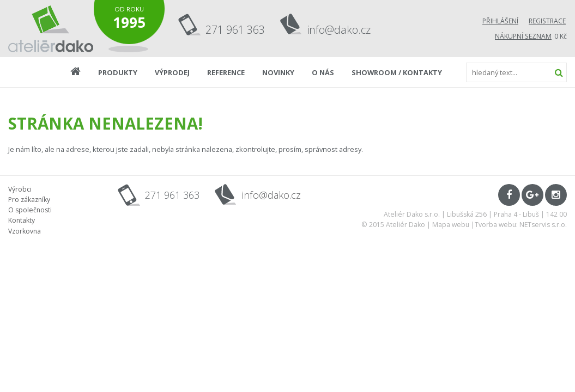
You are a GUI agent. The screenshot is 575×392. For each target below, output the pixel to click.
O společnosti (30, 210)
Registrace (547, 21)
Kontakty (22, 220)
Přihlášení (500, 21)
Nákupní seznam (523, 36)
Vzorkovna (25, 231)
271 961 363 (235, 30)
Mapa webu (451, 225)
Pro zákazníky (29, 200)
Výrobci (20, 189)
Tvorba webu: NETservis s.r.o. (521, 225)
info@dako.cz (339, 30)
